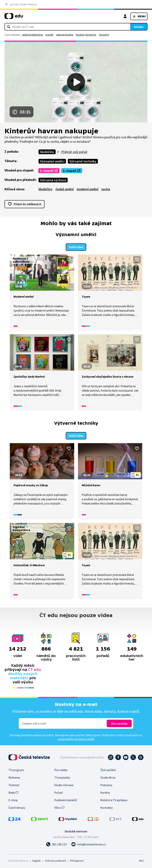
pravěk (49, 35)
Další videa (76, 247)
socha (106, 189)
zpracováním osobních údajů (76, 738)
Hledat (139, 27)
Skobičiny (47, 152)
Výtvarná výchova (53, 180)
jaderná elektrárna (33, 35)
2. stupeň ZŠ (72, 171)
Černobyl (104, 35)
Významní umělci (52, 161)
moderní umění (87, 189)
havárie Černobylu (86, 35)
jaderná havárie (65, 35)
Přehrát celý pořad (74, 152)
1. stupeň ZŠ (49, 171)
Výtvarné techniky (83, 161)
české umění (65, 189)
